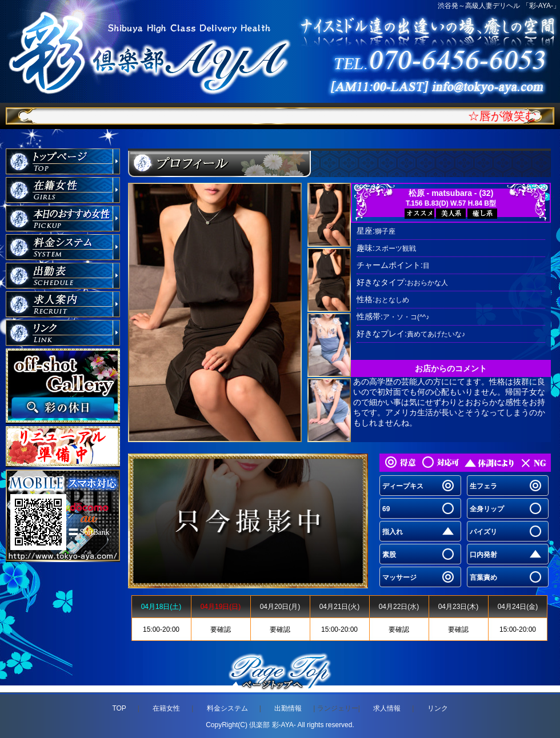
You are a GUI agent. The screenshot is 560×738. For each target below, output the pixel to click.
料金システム (227, 708)
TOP (119, 708)
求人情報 (387, 708)
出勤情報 (288, 708)
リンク (438, 708)
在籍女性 (166, 708)
